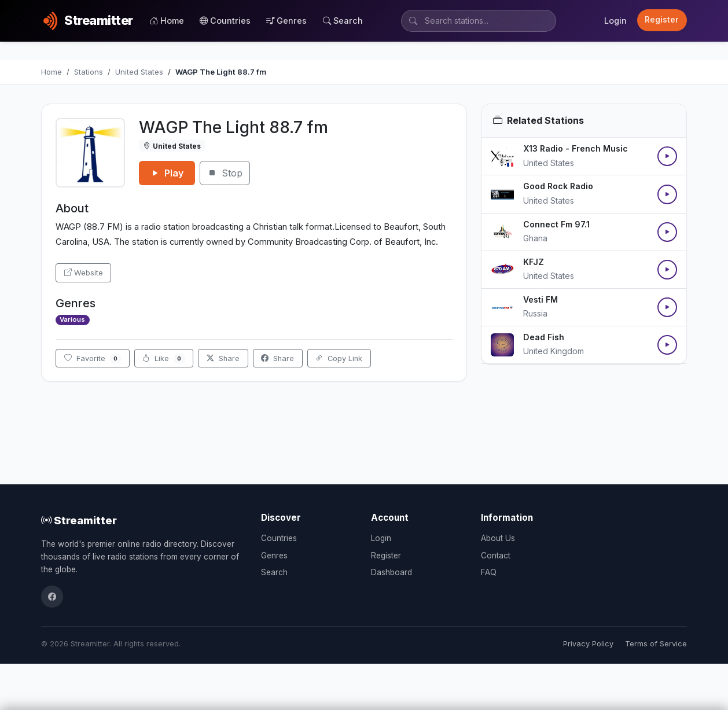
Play (167, 173)
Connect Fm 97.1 (556, 224)
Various (72, 319)
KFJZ (534, 262)
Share (223, 358)
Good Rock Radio (558, 186)
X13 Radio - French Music (576, 148)
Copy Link (339, 358)
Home (167, 21)
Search (343, 21)
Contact (496, 556)
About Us (498, 538)
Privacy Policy (588, 644)
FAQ (489, 572)
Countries (225, 21)
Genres (286, 21)
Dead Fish (544, 337)
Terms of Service (656, 644)
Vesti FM (541, 299)
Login (615, 21)
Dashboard (391, 572)
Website (84, 273)
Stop (225, 173)
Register (662, 20)
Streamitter (79, 520)
